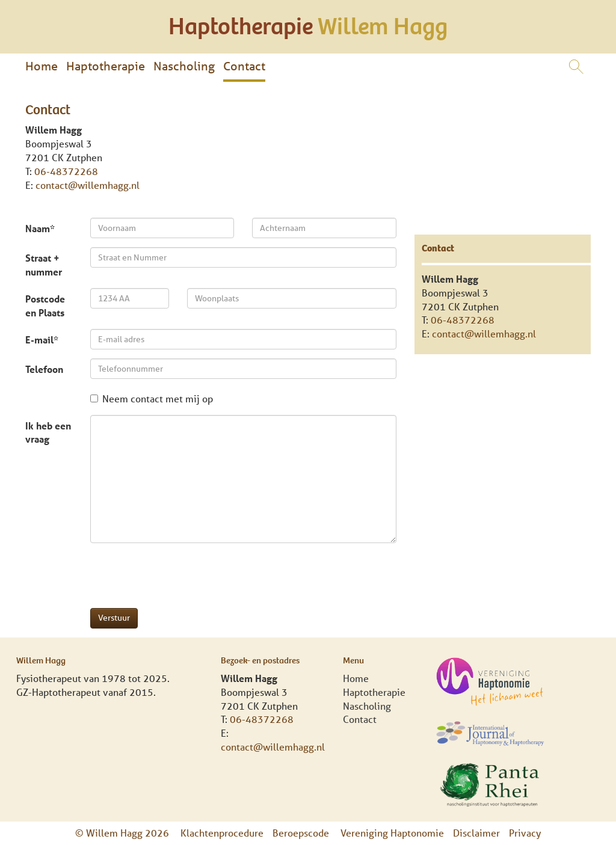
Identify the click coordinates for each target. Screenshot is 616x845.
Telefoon (44, 369)
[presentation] (182, 576)
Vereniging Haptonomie (392, 833)
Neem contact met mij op (152, 398)
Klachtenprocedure (222, 833)
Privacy (525, 833)
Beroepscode (302, 833)
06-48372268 (66, 171)
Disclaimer (476, 833)
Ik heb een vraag (48, 432)
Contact (244, 66)
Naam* (40, 228)
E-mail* (42, 340)
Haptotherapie (106, 66)
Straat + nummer (44, 265)
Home (42, 66)
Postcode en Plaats (45, 306)
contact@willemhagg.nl (88, 185)
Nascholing (184, 66)
